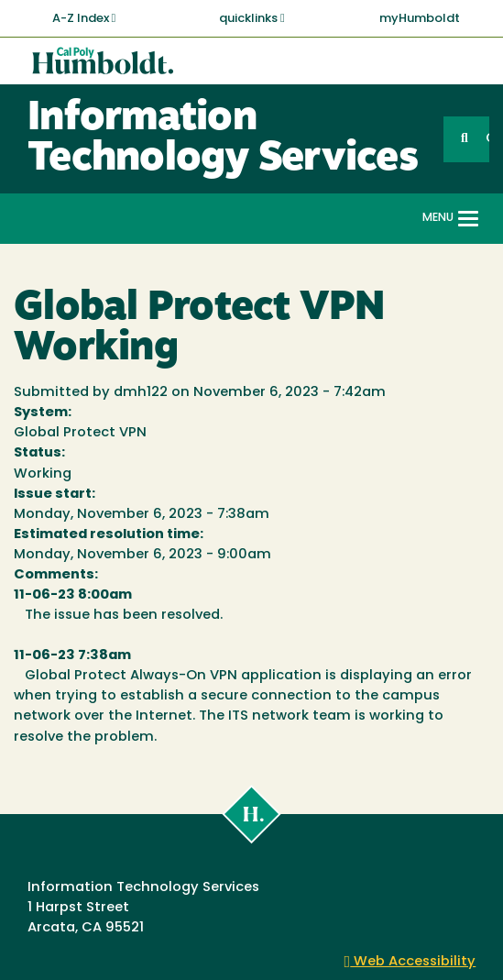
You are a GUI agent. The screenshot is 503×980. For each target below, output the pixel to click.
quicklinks (252, 18)
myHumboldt (420, 19)
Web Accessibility (410, 962)
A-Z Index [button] (84, 18)
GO (487, 139)
